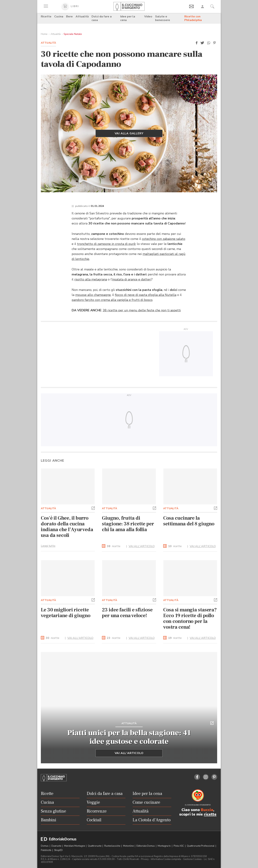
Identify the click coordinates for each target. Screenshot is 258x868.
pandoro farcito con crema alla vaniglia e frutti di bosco (112, 300)
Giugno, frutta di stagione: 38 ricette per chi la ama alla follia (128, 524)
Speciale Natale (73, 34)
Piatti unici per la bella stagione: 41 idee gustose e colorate (129, 737)
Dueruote (57, 846)
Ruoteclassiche (113, 846)
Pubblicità (46, 850)
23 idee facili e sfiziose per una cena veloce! (127, 613)
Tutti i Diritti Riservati (128, 859)
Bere (69, 17)
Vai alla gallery (129, 133)
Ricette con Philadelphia (193, 18)
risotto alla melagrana (91, 279)
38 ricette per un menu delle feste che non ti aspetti (142, 310)
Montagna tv (164, 846)
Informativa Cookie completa (166, 859)
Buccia (207, 810)
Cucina (59, 17)
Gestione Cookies (192, 859)
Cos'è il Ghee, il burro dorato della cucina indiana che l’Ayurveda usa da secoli (67, 527)
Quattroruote (95, 846)
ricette (114, 546)
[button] (197, 43)
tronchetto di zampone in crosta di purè (106, 244)
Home (44, 34)
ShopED (58, 850)
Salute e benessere (163, 18)
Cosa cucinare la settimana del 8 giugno (189, 521)
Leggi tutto (48, 546)
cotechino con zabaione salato (164, 239)
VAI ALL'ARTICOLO (142, 546)
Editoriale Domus (146, 846)
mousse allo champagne (93, 295)
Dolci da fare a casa (102, 18)
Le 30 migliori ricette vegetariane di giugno (66, 613)
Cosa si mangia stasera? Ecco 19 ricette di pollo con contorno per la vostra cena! (190, 618)
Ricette (46, 17)
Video (148, 17)
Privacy (145, 859)
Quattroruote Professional (201, 846)
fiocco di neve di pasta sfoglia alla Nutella (146, 295)
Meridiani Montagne (75, 846)
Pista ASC (179, 846)
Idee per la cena (128, 18)
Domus (45, 846)
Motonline (129, 846)
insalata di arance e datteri (132, 279)
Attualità (82, 17)
